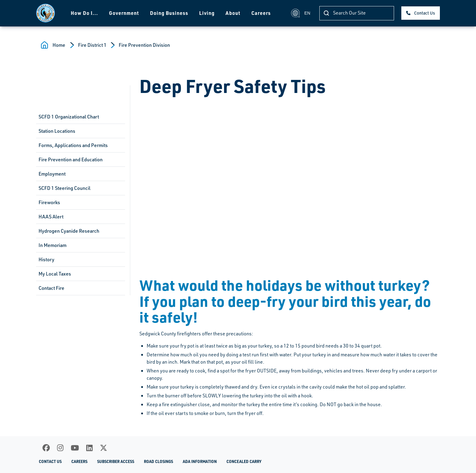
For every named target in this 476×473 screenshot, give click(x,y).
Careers (261, 13)
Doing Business (169, 13)
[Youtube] (75, 448)
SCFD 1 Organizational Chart (69, 117)
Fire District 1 (92, 45)
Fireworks (49, 202)
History (46, 259)
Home (59, 45)
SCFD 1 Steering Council (65, 188)
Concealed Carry (244, 461)
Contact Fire (51, 288)
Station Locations (57, 131)
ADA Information (200, 461)
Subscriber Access (116, 461)
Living (207, 13)
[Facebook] (46, 448)
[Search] (357, 13)
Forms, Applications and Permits (73, 145)
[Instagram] (60, 448)
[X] (104, 448)
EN (301, 13)
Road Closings (158, 461)
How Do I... (84, 13)
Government (124, 13)
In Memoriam (53, 245)
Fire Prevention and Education (71, 159)
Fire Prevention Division (144, 45)
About (233, 13)
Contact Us (425, 13)
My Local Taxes (55, 274)
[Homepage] (46, 13)
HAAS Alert (51, 217)
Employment (52, 174)
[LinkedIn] (89, 448)
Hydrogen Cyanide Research (69, 231)
